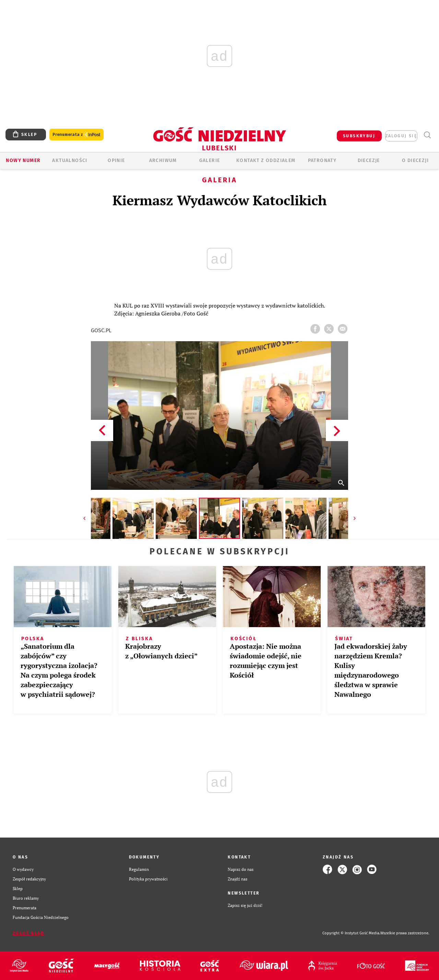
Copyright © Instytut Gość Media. (351, 933)
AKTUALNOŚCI (70, 160)
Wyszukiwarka (427, 135)
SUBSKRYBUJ (359, 136)
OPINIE (116, 160)
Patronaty (322, 160)
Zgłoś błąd (28, 933)
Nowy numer (23, 160)
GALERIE (210, 160)
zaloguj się (401, 136)
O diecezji (415, 160)
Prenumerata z (76, 135)
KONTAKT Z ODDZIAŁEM (266, 160)
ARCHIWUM (163, 160)
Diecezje (369, 160)
